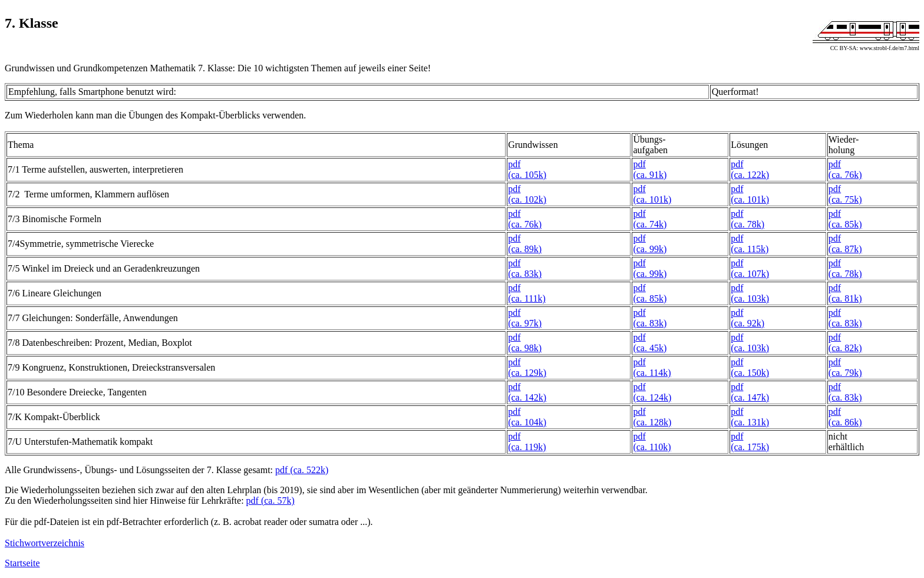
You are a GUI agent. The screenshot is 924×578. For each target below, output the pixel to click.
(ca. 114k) (652, 373)
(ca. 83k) (525, 274)
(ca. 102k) (527, 199)
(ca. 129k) (527, 373)
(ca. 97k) (525, 323)
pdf (514, 164)
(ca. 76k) (845, 175)
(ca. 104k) (527, 422)
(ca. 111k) (527, 298)
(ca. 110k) (652, 447)
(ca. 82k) (845, 348)
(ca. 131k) (750, 422)
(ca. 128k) (652, 422)
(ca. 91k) (650, 175)
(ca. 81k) (845, 298)
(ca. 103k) (750, 298)
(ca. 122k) (750, 175)
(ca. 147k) (750, 397)
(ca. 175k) (750, 447)
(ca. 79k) (845, 373)
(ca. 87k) (845, 249)
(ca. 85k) (845, 224)
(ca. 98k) (525, 348)
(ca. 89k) (525, 249)
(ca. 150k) (750, 373)
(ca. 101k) (652, 199)
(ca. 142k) (527, 397)
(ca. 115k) (750, 249)
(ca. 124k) (652, 397)
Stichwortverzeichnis (44, 543)
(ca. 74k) (650, 224)
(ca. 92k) (748, 323)
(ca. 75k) (845, 199)
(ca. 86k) (845, 422)
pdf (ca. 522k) (302, 470)
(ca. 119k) (527, 447)
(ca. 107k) (750, 274)
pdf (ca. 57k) (270, 501)
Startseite (22, 563)
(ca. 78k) (748, 224)
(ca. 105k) (527, 175)
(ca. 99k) (650, 249)
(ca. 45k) (650, 348)
